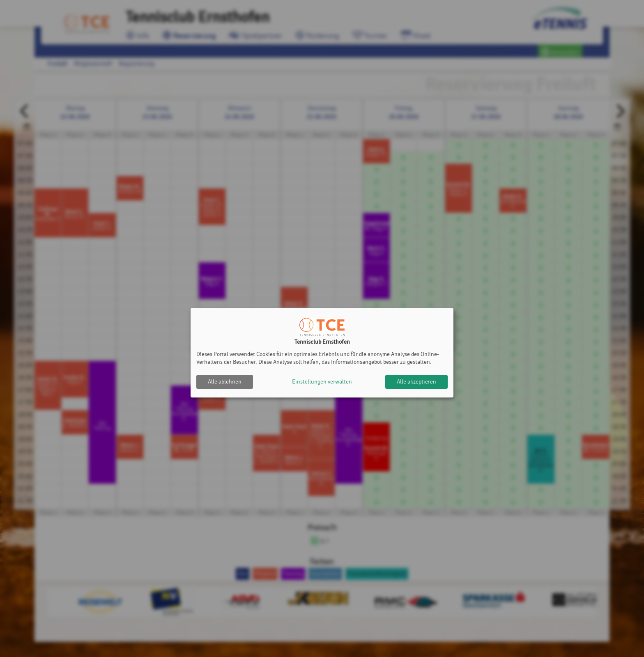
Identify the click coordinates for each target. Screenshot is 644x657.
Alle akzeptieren (416, 382)
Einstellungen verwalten (322, 382)
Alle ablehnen (225, 382)
